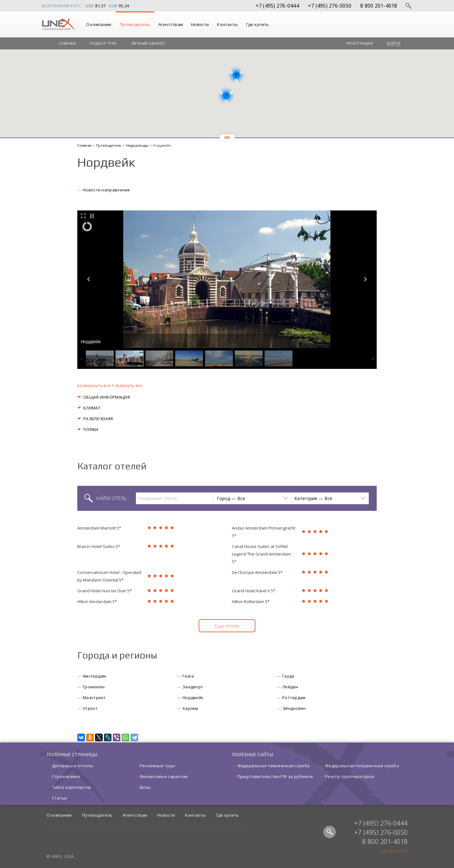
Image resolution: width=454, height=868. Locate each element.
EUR (113, 6)
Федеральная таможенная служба (274, 766)
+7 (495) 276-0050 (330, 6)
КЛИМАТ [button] (92, 408)
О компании (99, 24)
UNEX (58, 24)
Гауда (288, 676)
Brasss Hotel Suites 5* (99, 546)
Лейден (290, 687)
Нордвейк (193, 698)
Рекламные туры (157, 766)
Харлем (190, 708)
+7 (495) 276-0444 (277, 6)
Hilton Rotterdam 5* (251, 601)
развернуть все (94, 385)
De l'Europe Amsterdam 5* (257, 572)
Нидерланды (138, 145)
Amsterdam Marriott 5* (99, 528)
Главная (67, 43)
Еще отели (227, 626)
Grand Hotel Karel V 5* (254, 591)
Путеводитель (135, 24)
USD (90, 6)
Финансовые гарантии (164, 776)
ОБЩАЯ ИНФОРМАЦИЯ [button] (107, 397)
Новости (200, 24)
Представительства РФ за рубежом (275, 776)
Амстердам (94, 676)
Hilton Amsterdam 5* (97, 601)
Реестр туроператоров (350, 776)
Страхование (66, 776)
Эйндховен (294, 708)
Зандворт (193, 687)
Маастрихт (94, 698)
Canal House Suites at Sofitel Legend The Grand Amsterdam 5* (261, 554)
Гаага (188, 676)
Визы (145, 787)
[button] (252, 498)
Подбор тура (103, 43)
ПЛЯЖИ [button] (91, 429)
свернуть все (129, 385)
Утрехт (90, 708)
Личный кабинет (148, 43)
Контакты (227, 24)
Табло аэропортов (72, 787)
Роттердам (294, 698)
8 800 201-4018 (379, 6)
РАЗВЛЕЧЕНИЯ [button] (98, 419)
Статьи (60, 798)
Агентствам (171, 24)
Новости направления (106, 190)
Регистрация (360, 43)
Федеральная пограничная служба (362, 766)
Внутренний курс (62, 6)
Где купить (258, 24)
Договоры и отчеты (73, 766)
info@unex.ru (394, 851)
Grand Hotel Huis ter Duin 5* (105, 591)
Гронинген (94, 687)
